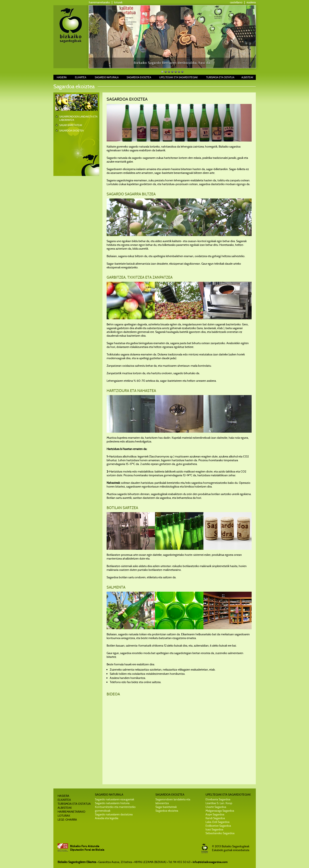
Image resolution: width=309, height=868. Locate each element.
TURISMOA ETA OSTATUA (220, 77)
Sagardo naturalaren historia (112, 803)
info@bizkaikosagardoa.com (210, 862)
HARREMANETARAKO (71, 812)
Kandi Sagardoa (215, 818)
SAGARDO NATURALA (107, 77)
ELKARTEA (81, 77)
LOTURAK (64, 816)
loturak (118, 2)
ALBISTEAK (247, 77)
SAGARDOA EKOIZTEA (139, 77)
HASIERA (62, 77)
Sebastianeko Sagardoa (220, 833)
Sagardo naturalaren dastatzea (114, 814)
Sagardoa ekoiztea (167, 811)
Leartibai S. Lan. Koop (219, 803)
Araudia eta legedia (107, 818)
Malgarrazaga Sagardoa (220, 811)
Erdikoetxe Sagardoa (218, 826)
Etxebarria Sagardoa (218, 799)
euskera (251, 2)
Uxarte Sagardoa (216, 807)
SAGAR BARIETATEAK (71, 125)
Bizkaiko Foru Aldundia (85, 846)
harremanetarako (99, 2)
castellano (236, 2)
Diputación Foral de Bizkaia (87, 850)
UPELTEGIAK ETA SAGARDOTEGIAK (178, 77)
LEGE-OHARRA (67, 820)
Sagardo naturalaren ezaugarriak (115, 799)
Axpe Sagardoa (215, 814)
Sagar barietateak (166, 807)
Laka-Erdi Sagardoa (218, 822)
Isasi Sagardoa (214, 829)
